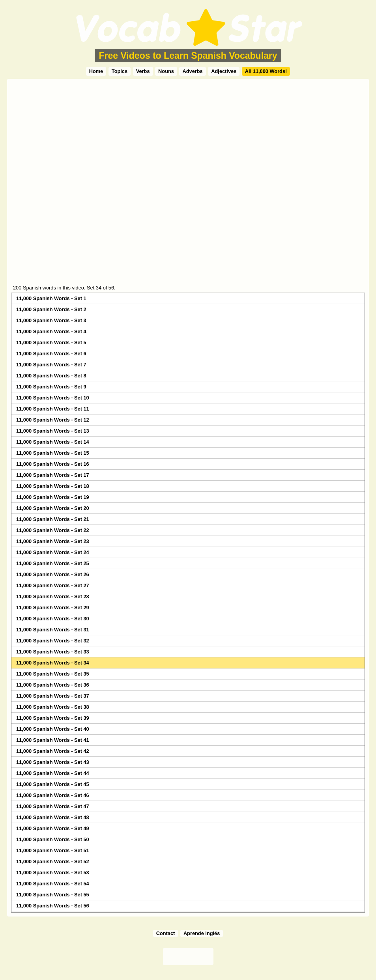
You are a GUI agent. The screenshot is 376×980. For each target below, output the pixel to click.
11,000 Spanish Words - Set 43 (53, 762)
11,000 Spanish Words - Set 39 (53, 718)
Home (96, 71)
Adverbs (192, 71)
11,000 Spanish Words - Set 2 (51, 309)
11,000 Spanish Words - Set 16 (53, 464)
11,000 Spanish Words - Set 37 (53, 696)
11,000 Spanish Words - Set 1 (51, 298)
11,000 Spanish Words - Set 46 (53, 795)
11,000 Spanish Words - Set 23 (53, 541)
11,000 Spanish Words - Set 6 (51, 354)
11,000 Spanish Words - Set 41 (53, 740)
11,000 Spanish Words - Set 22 (53, 530)
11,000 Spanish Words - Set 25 (53, 563)
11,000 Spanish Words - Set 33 (53, 652)
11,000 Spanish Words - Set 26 (53, 574)
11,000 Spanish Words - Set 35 (53, 674)
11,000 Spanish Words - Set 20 (53, 508)
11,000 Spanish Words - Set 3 (51, 320)
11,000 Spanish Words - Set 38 (53, 707)
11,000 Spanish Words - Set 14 (53, 442)
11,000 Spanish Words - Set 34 (53, 663)
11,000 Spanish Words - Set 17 (53, 475)
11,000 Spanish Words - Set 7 (51, 365)
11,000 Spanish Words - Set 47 (53, 806)
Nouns (166, 71)
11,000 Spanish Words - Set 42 (53, 751)
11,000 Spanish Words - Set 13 (53, 431)
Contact (166, 933)
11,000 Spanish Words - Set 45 (53, 784)
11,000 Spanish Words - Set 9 (51, 387)
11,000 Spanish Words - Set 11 (53, 409)
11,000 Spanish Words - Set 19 (53, 497)
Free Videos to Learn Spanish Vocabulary (188, 56)
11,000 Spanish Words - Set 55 (53, 895)
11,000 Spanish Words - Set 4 (51, 331)
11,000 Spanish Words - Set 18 (53, 486)
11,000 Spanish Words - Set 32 (53, 641)
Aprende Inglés (202, 933)
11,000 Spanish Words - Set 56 (53, 906)
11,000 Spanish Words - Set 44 (53, 773)
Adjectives (224, 71)
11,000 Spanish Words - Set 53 (53, 873)
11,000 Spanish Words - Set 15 (53, 453)
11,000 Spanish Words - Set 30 (53, 619)
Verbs (143, 71)
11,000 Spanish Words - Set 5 (51, 343)
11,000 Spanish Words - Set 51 (53, 850)
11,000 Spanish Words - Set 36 (53, 685)
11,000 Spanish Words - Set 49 (53, 828)
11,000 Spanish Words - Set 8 (51, 376)
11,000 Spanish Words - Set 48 (53, 817)
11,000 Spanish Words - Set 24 (53, 552)
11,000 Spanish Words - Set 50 (53, 839)
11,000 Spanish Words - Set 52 (53, 861)
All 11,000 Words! (266, 71)
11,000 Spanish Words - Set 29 (53, 608)
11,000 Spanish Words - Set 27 (53, 585)
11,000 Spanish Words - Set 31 (53, 630)
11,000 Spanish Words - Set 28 (53, 596)
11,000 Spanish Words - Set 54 (53, 884)
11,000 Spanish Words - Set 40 (53, 729)
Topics (120, 71)
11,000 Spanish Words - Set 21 (53, 519)
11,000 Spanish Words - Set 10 (53, 398)
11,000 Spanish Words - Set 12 (53, 420)
